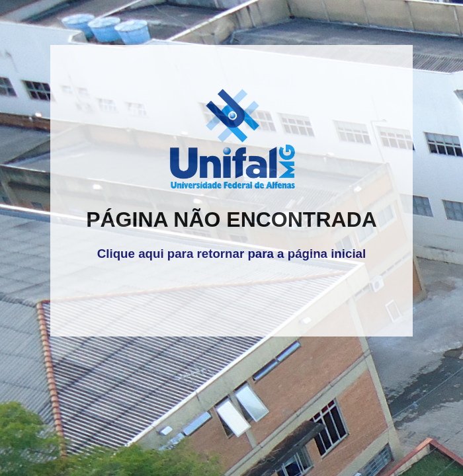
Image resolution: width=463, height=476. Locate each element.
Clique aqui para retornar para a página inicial (232, 254)
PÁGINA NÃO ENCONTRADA (232, 219)
